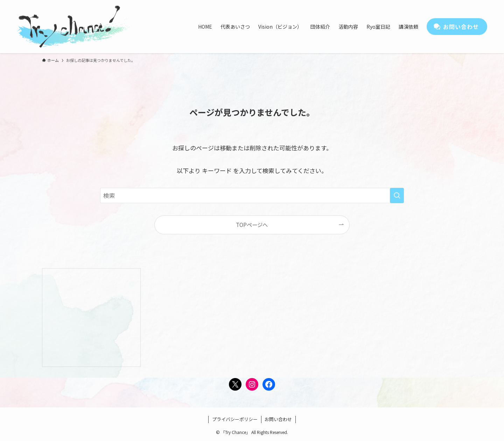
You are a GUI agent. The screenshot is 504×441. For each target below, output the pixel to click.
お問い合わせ (278, 419)
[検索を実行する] (397, 195)
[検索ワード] (252, 195)
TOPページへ (252, 225)
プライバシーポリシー (235, 419)
